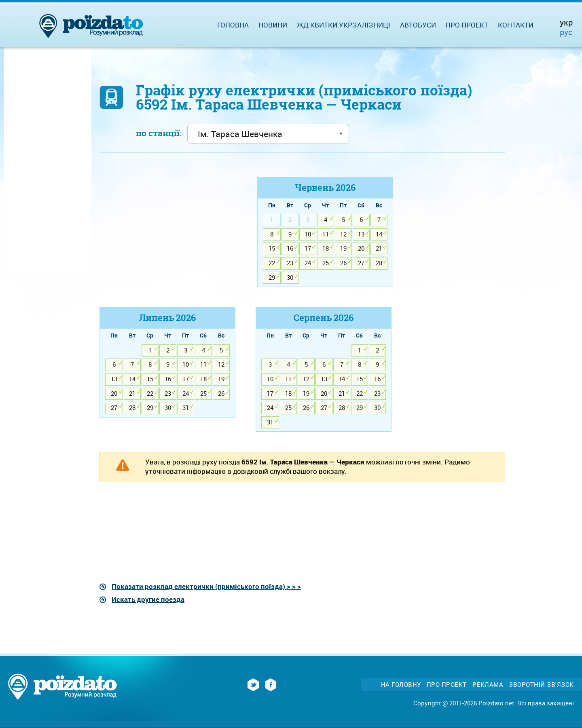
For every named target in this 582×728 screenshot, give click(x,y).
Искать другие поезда (148, 599)
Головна (233, 25)
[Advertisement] (167, 234)
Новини (273, 25)
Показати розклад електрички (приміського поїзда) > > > (206, 586)
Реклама (488, 685)
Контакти (516, 25)
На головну (401, 685)
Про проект (467, 25)
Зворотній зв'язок (541, 685)
